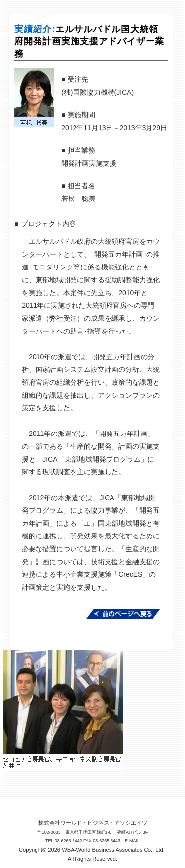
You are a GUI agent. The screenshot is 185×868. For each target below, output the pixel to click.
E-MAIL (132, 841)
